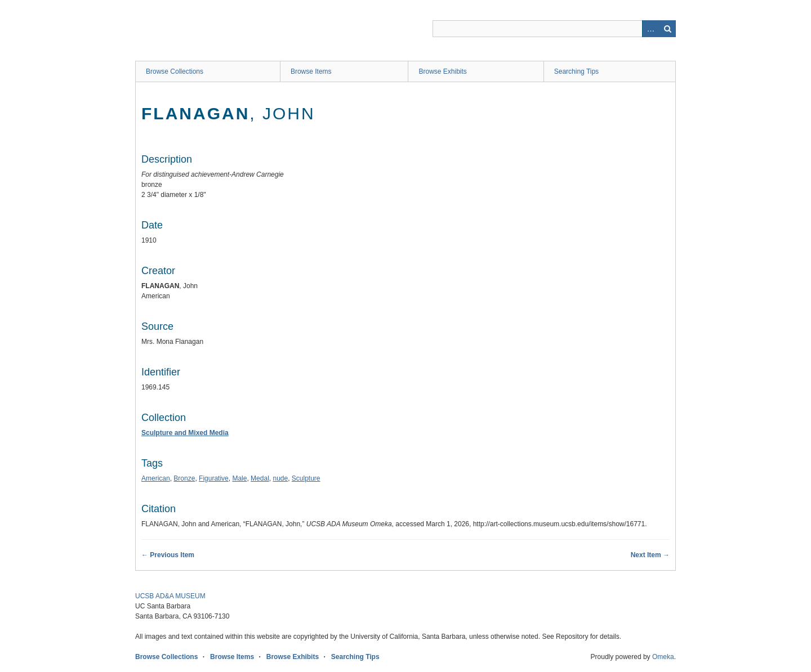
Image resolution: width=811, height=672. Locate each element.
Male (239, 478)
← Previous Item (168, 555)
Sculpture (306, 478)
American (156, 478)
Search (667, 29)
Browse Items (311, 71)
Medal (260, 478)
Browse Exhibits (442, 71)
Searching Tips (576, 71)
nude (280, 478)
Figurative (214, 478)
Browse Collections (175, 71)
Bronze (184, 478)
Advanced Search (650, 29)
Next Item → (650, 555)
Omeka (663, 657)
